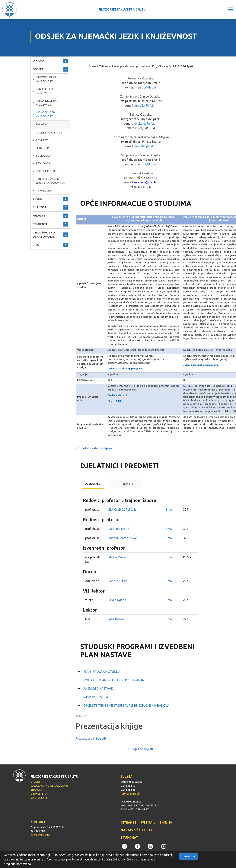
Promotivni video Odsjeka (94, 448)
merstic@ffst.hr (146, 87)
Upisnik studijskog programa (126, 369)
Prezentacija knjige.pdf (91, 738)
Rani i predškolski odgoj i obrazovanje (50, 181)
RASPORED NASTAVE (98, 689)
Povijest (42, 140)
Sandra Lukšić (118, 581)
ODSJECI (38, 69)
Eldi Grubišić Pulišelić (122, 510)
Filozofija (43, 148)
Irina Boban (116, 619)
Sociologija (44, 156)
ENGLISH (166, 822)
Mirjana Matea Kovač (123, 538)
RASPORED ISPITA (96, 697)
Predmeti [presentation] (126, 484)
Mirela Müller (117, 557)
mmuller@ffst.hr (145, 105)
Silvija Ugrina (117, 600)
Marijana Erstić (119, 529)
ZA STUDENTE (39, 798)
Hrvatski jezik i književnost (46, 79)
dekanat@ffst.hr (40, 835)
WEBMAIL (148, 822)
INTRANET (129, 822)
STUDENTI (40, 224)
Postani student (117, 395)
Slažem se (189, 856)
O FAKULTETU (39, 794)
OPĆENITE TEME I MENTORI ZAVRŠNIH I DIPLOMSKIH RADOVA (126, 706)
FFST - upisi (115, 401)
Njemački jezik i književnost (46, 114)
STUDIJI (38, 199)
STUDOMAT (129, 837)
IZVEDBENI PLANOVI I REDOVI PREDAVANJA (114, 680)
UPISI (36, 245)
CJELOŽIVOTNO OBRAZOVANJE (44, 235)
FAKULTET (40, 215)
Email (170, 510)
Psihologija (44, 191)
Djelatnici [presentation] (93, 484)
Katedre (41, 124)
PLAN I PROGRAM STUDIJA (102, 672)
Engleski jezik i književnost (46, 91)
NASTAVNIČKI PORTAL (138, 830)
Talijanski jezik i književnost (47, 103)
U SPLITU (122, 9)
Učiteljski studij (47, 171)
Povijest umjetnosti (50, 133)
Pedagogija (44, 163)
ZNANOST (40, 207)
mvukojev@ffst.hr (145, 124)
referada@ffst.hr (146, 182)
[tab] (93, 484)
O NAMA (38, 61)
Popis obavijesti (141, 749)
